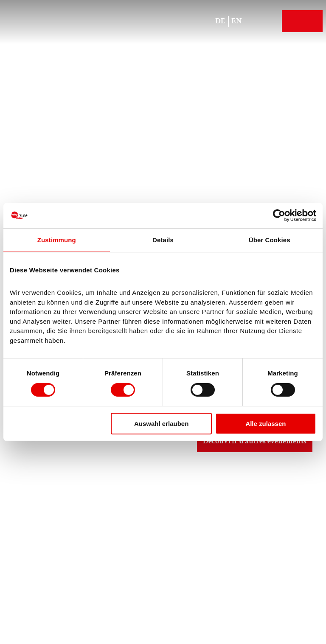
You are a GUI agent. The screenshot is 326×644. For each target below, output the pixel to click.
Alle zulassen (266, 424)
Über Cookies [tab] (270, 240)
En (237, 21)
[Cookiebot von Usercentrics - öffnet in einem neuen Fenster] (279, 216)
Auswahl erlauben (161, 424)
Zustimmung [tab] (57, 240)
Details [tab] (163, 240)
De (220, 21)
